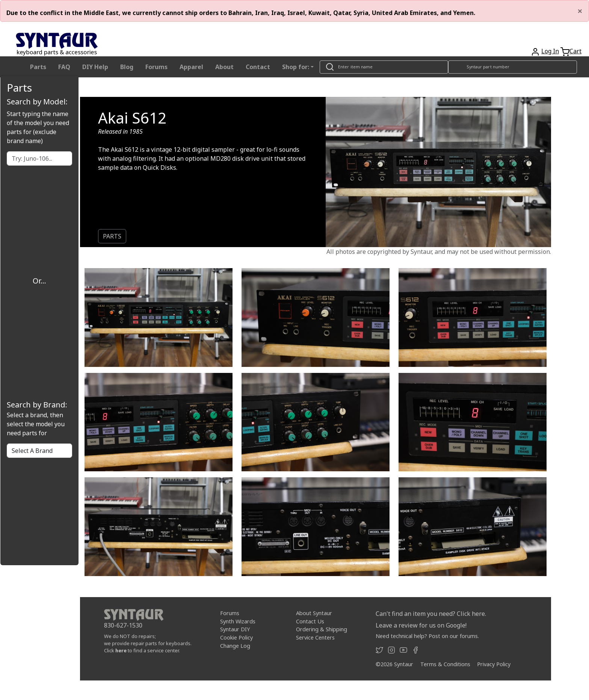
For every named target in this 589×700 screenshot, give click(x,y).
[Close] (580, 11)
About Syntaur (314, 613)
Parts (38, 67)
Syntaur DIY (235, 629)
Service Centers (315, 637)
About (224, 67)
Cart (575, 51)
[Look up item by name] (384, 67)
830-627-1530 (123, 625)
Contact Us (310, 621)
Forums (156, 67)
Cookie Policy (236, 637)
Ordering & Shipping (322, 629)
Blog (127, 67)
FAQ (64, 67)
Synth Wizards (238, 621)
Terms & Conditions (445, 664)
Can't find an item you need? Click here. (431, 614)
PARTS (112, 236)
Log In (550, 51)
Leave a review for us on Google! (421, 625)
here (121, 650)
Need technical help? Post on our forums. (427, 636)
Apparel (191, 67)
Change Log (235, 646)
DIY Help (95, 67)
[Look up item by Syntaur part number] (513, 67)
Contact (258, 67)
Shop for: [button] (296, 67)
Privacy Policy (494, 664)
